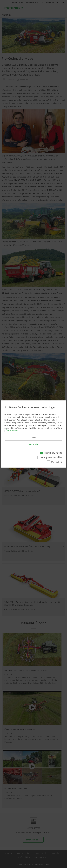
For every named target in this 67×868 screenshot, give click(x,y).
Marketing (57, 462)
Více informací (12, 430)
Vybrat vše (34, 444)
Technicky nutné (53, 453)
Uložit (33, 438)
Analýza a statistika (52, 457)
